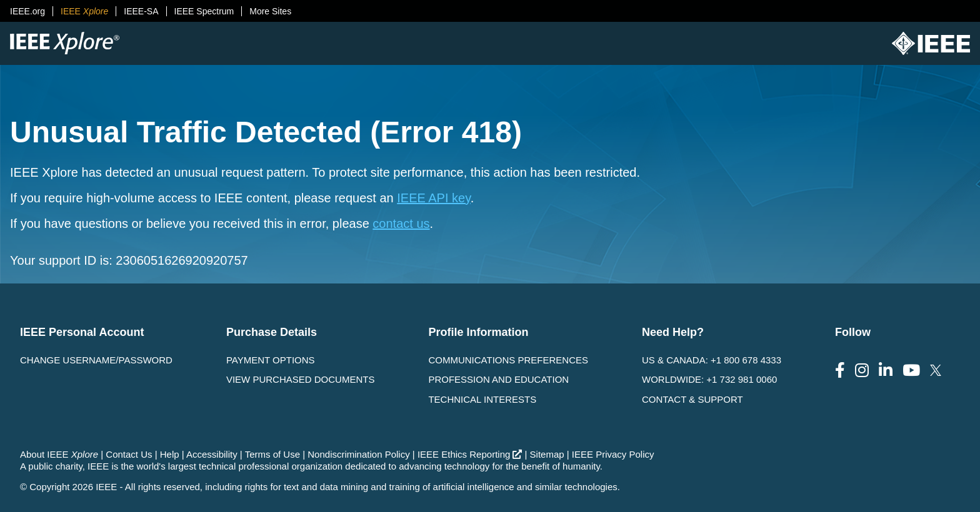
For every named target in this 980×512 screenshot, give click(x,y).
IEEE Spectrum (204, 11)
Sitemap (547, 454)
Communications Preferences (508, 360)
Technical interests (482, 399)
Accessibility (212, 454)
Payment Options (271, 360)
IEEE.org (27, 11)
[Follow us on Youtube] (911, 371)
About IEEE (59, 454)
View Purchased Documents (301, 379)
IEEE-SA (141, 11)
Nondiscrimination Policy (358, 454)
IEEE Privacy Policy (613, 454)
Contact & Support (692, 399)
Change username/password (96, 360)
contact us (401, 224)
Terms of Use (272, 454)
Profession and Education (498, 379)
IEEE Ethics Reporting (470, 454)
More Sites (270, 11)
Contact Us (129, 454)
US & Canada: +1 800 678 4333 (712, 360)
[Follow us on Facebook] (840, 371)
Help (170, 454)
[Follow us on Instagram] (862, 371)
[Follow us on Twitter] (936, 371)
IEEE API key (433, 198)
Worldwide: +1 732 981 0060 (709, 379)
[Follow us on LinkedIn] (886, 371)
